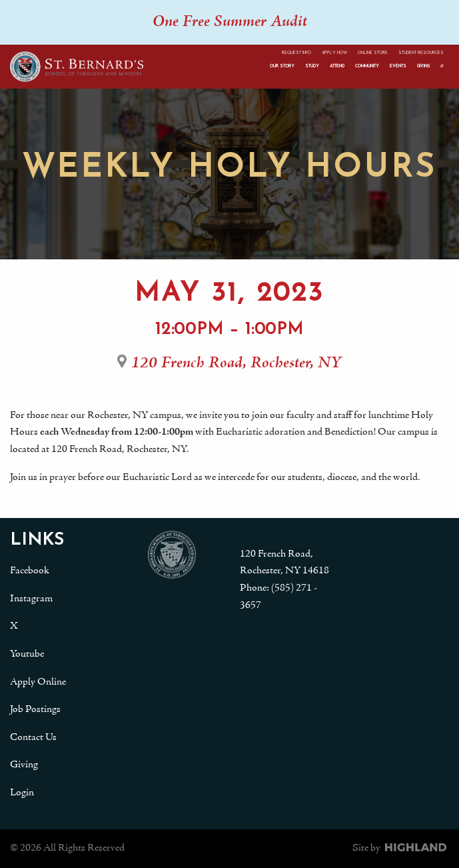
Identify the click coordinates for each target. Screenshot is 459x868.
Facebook (30, 571)
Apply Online (38, 682)
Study (312, 66)
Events (398, 66)
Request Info (296, 53)
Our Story (282, 66)
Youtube (27, 654)
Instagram (31, 599)
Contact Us (33, 737)
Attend (337, 66)
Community (367, 66)
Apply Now (334, 53)
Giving (423, 66)
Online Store (373, 53)
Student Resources (421, 53)
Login (22, 793)
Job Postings (35, 709)
